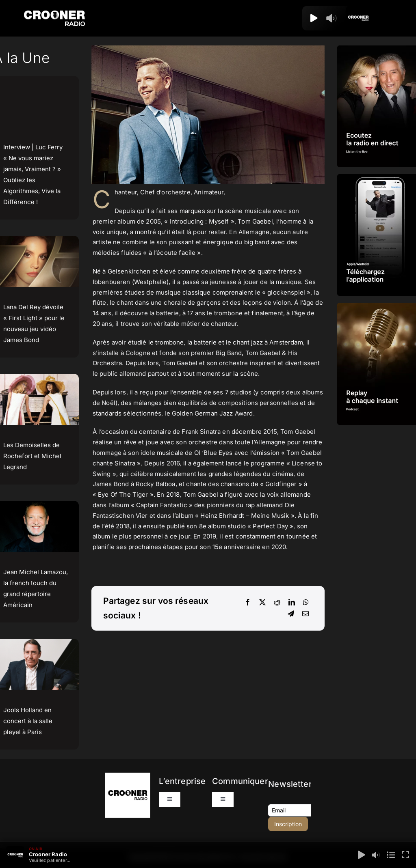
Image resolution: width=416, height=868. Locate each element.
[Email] (305, 614)
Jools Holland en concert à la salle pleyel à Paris (28, 721)
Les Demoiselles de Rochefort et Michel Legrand (32, 456)
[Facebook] (248, 603)
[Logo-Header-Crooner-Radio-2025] (54, 14)
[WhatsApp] (306, 603)
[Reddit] (277, 603)
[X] (262, 603)
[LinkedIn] (292, 603)
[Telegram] (291, 614)
